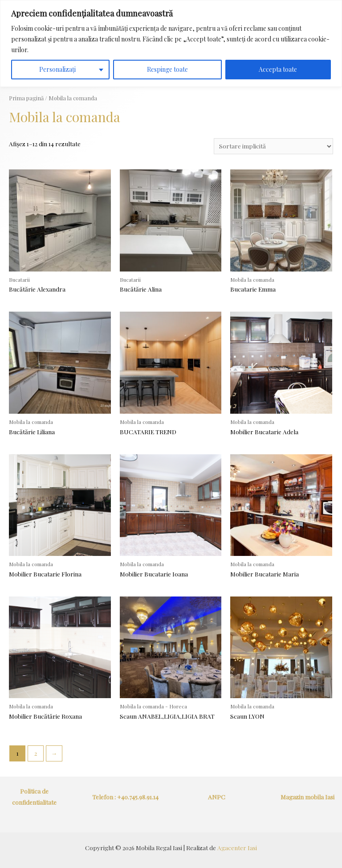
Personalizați (57, 69)
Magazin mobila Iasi (307, 797)
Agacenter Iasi (237, 847)
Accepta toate (278, 69)
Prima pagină (26, 98)
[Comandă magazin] (273, 146)
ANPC (217, 797)
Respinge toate (167, 69)
